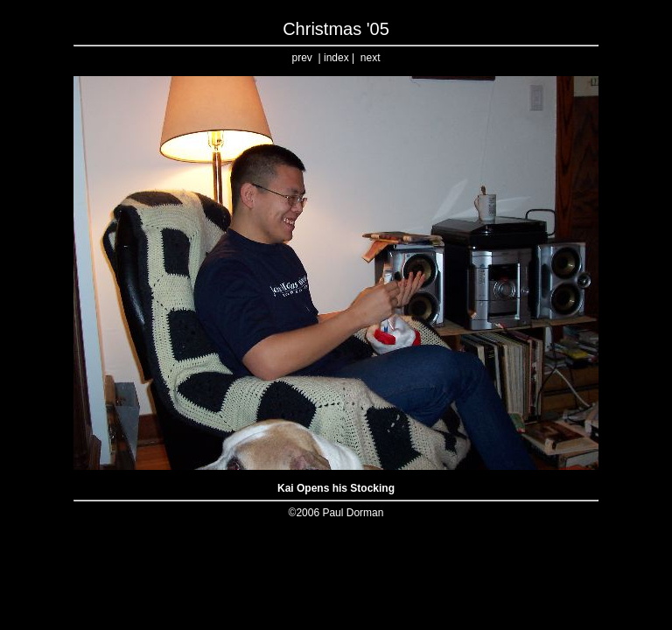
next (371, 58)
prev (302, 58)
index (336, 58)
